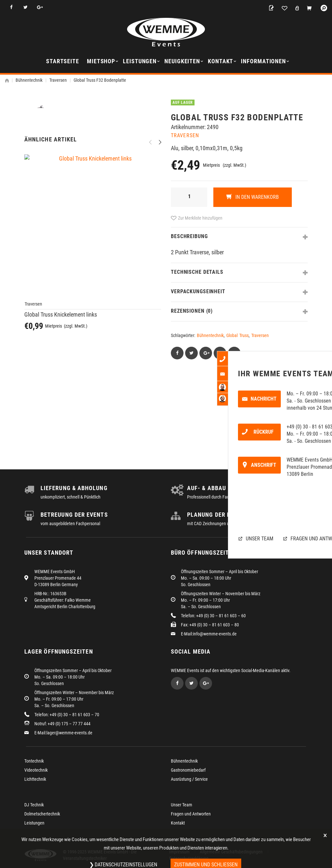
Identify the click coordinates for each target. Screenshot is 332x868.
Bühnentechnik (29, 80)
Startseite (63, 61)
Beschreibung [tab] (189, 236)
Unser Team (182, 805)
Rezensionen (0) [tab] (192, 311)
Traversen (58, 80)
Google (40, 7)
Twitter (25, 7)
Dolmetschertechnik (42, 814)
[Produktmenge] (189, 197)
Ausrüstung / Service (189, 779)
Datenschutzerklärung (189, 858)
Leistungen (140, 61)
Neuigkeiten (182, 61)
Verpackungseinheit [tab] (198, 291)
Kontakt (220, 61)
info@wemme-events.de (215, 634)
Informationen (263, 61)
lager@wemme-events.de (69, 733)
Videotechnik (36, 770)
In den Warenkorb (256, 197)
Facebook (11, 7)
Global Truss (237, 335)
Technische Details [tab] (197, 272)
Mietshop (101, 61)
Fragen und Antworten (191, 814)
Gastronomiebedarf (188, 770)
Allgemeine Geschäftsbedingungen (231, 852)
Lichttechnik (35, 779)
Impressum (179, 852)
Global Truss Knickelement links (61, 409)
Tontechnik (34, 761)
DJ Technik (34, 805)
